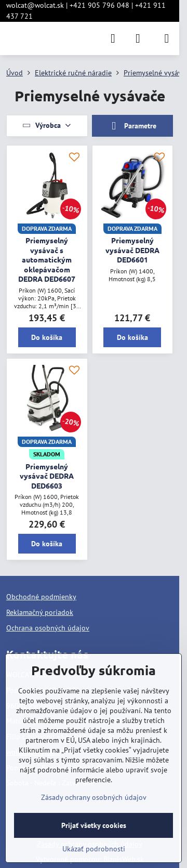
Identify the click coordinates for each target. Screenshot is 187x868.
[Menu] (167, 38)
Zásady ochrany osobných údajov (94, 797)
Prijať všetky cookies (94, 825)
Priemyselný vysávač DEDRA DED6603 (47, 476)
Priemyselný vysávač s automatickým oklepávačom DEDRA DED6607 (47, 259)
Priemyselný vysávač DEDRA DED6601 (132, 250)
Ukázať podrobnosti (94, 849)
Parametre (132, 126)
